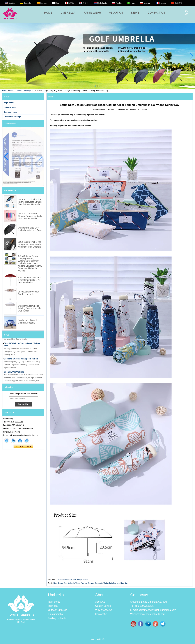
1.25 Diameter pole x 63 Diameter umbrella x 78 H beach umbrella (30, 280)
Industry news (10, 107)
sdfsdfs (101, 640)
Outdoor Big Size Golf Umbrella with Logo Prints (30, 229)
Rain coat (53, 606)
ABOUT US (116, 13)
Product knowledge (24, 91)
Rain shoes (54, 602)
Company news (11, 112)
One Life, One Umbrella (14, 373)
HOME (48, 13)
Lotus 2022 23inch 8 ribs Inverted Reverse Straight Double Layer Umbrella (30, 202)
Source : (112, 110)
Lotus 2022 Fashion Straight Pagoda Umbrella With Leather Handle (30, 216)
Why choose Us (104, 610)
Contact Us (101, 614)
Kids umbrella (55, 614)
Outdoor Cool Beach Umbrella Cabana (28, 322)
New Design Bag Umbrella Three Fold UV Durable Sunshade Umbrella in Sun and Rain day (91, 583)
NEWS (135, 13)
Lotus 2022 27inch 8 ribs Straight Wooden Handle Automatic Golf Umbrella (30, 244)
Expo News (9, 103)
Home (5, 91)
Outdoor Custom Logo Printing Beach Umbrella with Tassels (29, 308)
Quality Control (103, 606)
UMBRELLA (68, 13)
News (12, 91)
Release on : (124, 110)
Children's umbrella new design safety (72, 580)
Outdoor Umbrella (58, 610)
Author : (96, 110)
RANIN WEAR (92, 13)
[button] (95, 86)
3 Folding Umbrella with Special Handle (21, 359)
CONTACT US (156, 13)
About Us (100, 602)
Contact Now (23, 447)
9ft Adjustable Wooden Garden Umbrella (29, 293)
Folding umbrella (57, 618)
